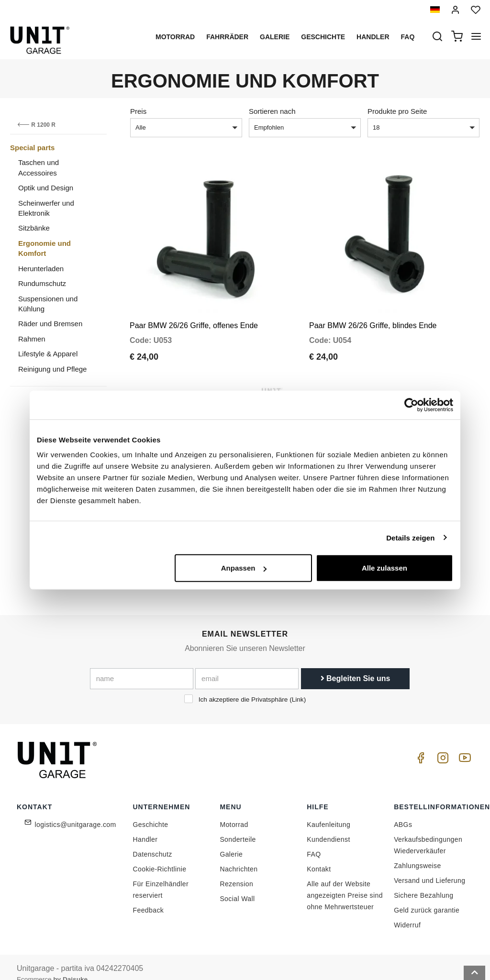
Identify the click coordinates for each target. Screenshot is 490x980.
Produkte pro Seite (397, 111)
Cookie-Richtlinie (160, 856)
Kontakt (319, 856)
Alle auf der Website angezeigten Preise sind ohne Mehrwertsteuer (345, 882)
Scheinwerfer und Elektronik (46, 208)
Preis (138, 111)
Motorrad (175, 37)
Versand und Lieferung (429, 867)
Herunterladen (41, 269)
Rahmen (32, 339)
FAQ (314, 841)
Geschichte (323, 37)
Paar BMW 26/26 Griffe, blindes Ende (373, 319)
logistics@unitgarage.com (76, 811)
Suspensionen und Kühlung (48, 304)
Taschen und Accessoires (39, 167)
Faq (408, 37)
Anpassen (244, 568)
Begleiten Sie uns (356, 665)
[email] (247, 665)
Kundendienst (328, 826)
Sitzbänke (34, 228)
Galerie (275, 37)
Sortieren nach (272, 111)
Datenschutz (153, 841)
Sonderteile (238, 826)
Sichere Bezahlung (423, 882)
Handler (373, 37)
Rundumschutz (42, 283)
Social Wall (237, 885)
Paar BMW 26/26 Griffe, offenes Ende (194, 319)
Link (298, 686)
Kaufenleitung (329, 811)
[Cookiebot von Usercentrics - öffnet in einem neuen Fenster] (411, 405)
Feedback (149, 897)
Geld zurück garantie (427, 897)
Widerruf (407, 912)
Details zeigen (410, 537)
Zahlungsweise (418, 852)
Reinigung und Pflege (52, 369)
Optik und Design (46, 188)
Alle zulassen (384, 568)
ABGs (403, 811)
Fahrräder (227, 37)
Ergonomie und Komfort (45, 248)
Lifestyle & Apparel (48, 354)
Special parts (32, 148)
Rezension (236, 870)
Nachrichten (239, 856)
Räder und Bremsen (50, 324)
